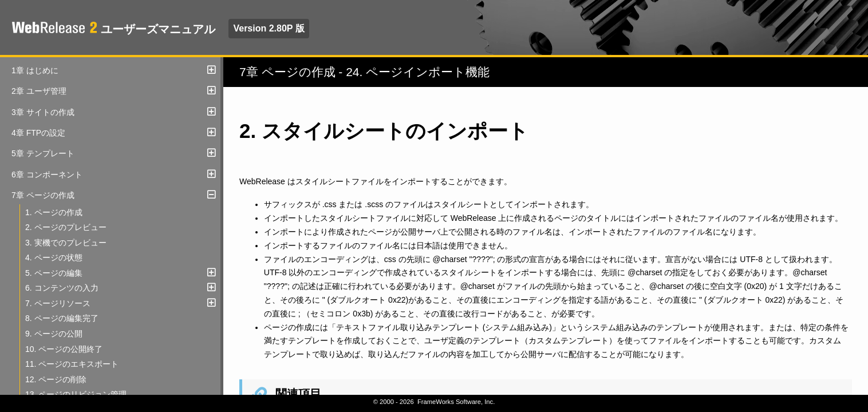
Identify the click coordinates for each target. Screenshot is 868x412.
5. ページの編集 (54, 273)
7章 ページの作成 (43, 195)
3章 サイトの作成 (43, 112)
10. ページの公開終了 (64, 349)
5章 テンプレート (43, 153)
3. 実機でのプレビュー (66, 243)
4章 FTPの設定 (38, 133)
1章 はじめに (35, 70)
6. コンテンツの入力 (62, 288)
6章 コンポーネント (47, 175)
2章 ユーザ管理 (39, 91)
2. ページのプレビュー (66, 227)
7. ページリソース (58, 303)
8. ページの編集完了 (62, 318)
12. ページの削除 (56, 379)
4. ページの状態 (54, 257)
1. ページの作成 (54, 212)
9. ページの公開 (54, 334)
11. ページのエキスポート (72, 364)
